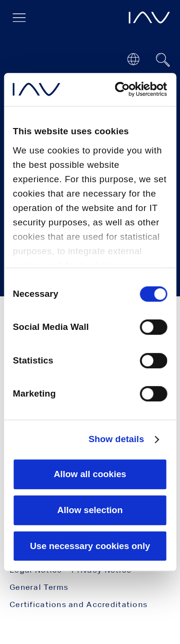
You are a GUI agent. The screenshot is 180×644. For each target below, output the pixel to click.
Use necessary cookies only (90, 546)
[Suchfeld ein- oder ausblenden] (163, 60)
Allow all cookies (90, 474)
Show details (116, 439)
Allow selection (90, 510)
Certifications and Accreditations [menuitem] (78, 604)
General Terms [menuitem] (39, 587)
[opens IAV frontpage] (149, 18)
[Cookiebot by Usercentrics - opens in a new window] (127, 89)
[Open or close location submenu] (133, 59)
